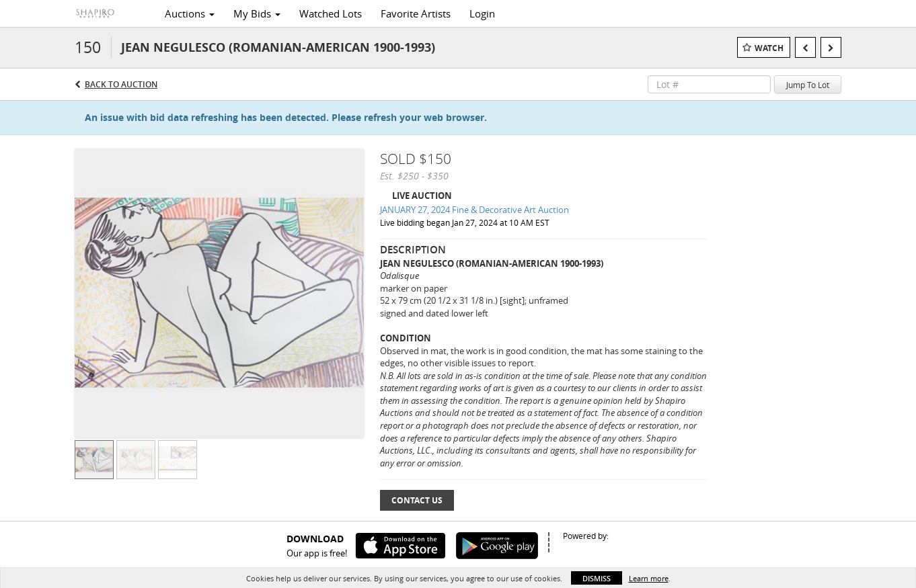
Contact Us (417, 500)
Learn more (649, 578)
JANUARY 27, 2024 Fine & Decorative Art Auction (474, 210)
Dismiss (597, 578)
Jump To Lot (808, 85)
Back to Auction (121, 84)
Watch (769, 48)
